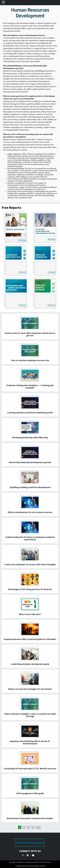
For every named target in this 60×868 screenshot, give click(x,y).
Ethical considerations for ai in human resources (30, 512)
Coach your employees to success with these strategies (30, 564)
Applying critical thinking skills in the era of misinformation (30, 742)
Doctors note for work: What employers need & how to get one (30, 334)
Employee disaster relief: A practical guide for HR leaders (30, 639)
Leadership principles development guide (30, 664)
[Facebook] (23, 856)
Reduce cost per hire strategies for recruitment (30, 689)
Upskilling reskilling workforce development (30, 487)
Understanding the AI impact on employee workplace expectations (30, 538)
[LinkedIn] (28, 856)
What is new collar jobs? (30, 614)
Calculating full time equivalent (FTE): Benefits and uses (30, 768)
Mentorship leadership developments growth (30, 462)
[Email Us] (33, 856)
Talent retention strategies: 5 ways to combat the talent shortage (30, 715)
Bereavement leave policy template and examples (30, 818)
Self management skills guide (30, 793)
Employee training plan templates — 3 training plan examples (30, 386)
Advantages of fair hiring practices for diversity (30, 589)
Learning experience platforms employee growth (30, 412)
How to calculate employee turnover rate (30, 360)
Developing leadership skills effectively (30, 437)
